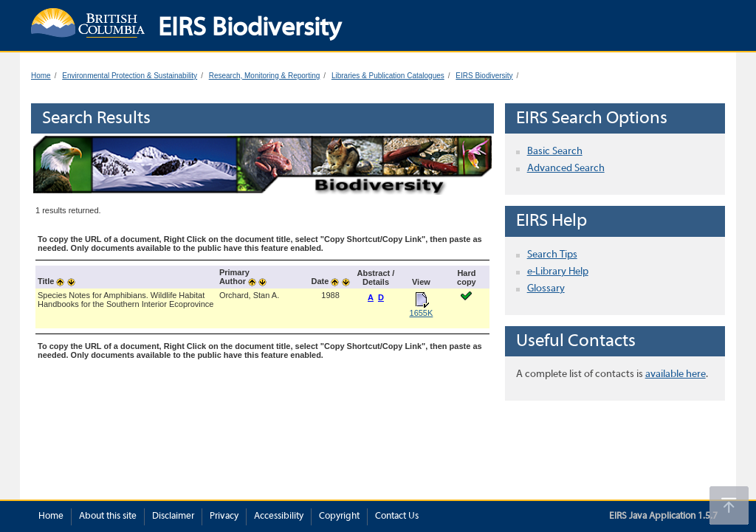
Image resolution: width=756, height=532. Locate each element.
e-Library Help (558, 272)
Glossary (546, 289)
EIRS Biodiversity (484, 76)
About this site (108, 517)
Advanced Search (566, 169)
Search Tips (552, 255)
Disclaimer (173, 517)
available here (676, 374)
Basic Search (555, 152)
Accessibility (279, 517)
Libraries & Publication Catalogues (388, 76)
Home (41, 76)
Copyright (339, 517)
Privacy (224, 517)
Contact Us (397, 517)
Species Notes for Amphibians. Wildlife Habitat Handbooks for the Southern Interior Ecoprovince (126, 300)
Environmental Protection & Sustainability (130, 76)
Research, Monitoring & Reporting (265, 76)
